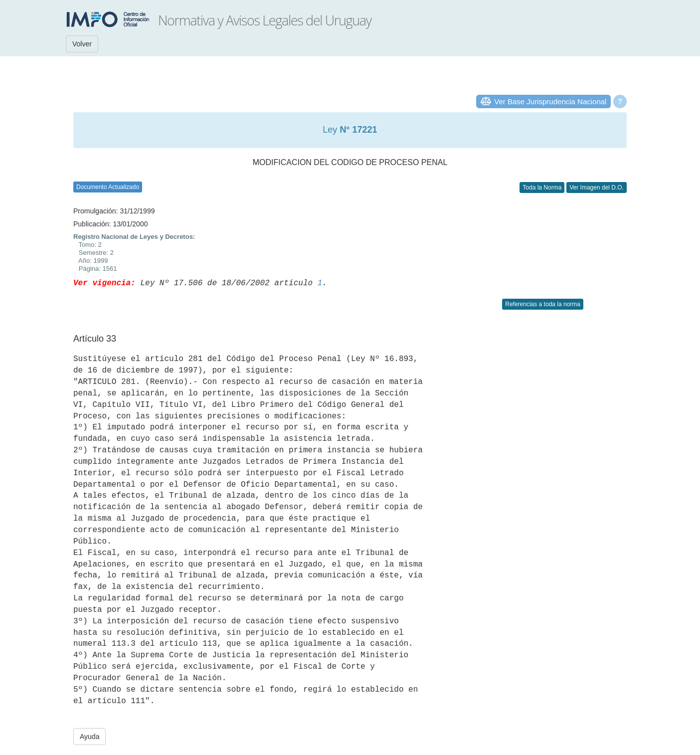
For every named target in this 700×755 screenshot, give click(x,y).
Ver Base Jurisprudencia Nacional (550, 101)
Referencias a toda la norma (543, 304)
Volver (82, 44)
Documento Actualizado (108, 187)
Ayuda (89, 737)
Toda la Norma (542, 188)
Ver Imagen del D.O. (597, 188)
